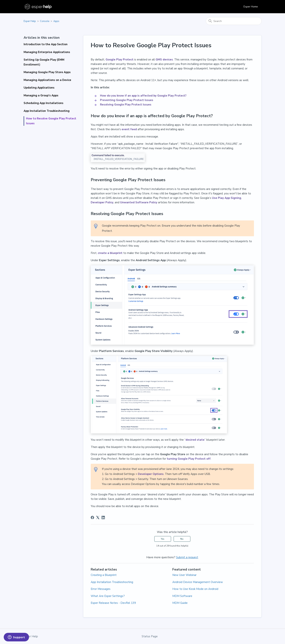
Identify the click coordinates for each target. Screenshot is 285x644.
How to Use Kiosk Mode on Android (195, 589)
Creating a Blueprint (104, 575)
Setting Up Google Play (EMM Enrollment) (44, 62)
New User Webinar (184, 575)
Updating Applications (39, 88)
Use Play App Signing (227, 198)
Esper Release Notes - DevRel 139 (113, 603)
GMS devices (164, 60)
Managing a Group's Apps (41, 95)
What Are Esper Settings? (108, 596)
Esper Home (251, 7)
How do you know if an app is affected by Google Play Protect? (144, 96)
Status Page (150, 636)
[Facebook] (92, 518)
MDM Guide (180, 603)
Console (45, 21)
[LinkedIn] (103, 518)
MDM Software (182, 596)
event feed (129, 129)
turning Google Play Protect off (189, 459)
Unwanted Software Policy (139, 202)
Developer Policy (102, 202)
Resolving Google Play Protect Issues (126, 105)
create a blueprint (110, 253)
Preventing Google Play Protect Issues (127, 100)
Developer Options (151, 474)
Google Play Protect (120, 60)
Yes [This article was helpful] (163, 539)
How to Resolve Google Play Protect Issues (51, 121)
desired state (195, 440)
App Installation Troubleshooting (47, 111)
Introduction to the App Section (46, 44)
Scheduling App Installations (44, 103)
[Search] (234, 21)
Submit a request (187, 557)
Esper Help (30, 21)
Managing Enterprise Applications (47, 52)
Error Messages (101, 589)
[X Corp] (98, 518)
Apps (56, 21)
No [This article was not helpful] (182, 539)
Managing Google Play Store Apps (47, 72)
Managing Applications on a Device (47, 80)
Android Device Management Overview (198, 582)
